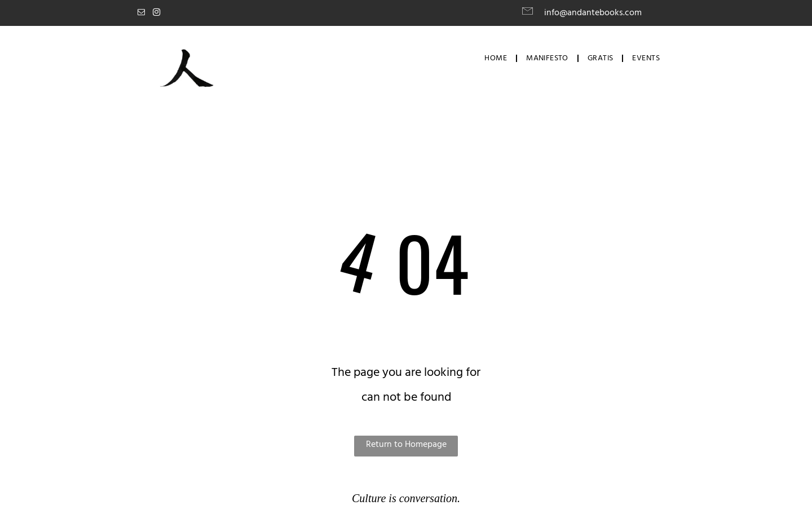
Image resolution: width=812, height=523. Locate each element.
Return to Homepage (406, 445)
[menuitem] (497, 59)
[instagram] (156, 14)
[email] (141, 14)
